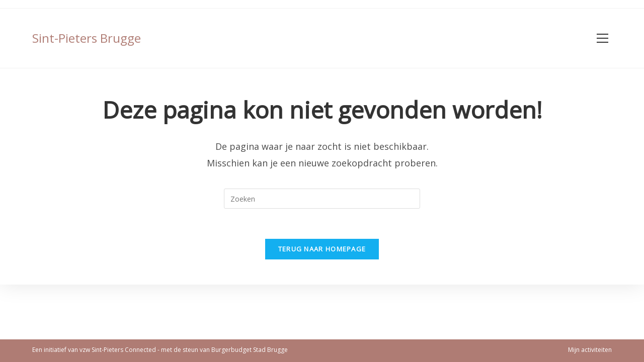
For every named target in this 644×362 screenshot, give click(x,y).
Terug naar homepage (322, 249)
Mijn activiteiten (590, 350)
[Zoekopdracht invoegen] (322, 199)
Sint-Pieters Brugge (87, 38)
